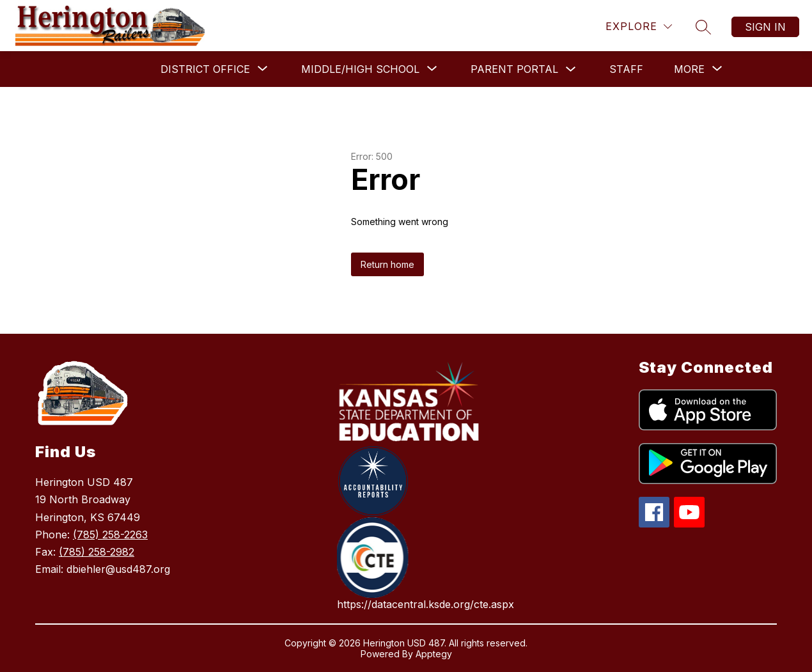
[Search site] (703, 27)
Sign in (765, 27)
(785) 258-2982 (97, 552)
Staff (626, 69)
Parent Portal (514, 69)
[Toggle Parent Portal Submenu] (571, 69)
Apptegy (434, 654)
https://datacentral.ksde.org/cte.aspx (426, 604)
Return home (387, 264)
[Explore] (639, 27)
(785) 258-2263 (110, 535)
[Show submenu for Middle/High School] (360, 69)
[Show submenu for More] (689, 69)
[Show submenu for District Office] (205, 69)
